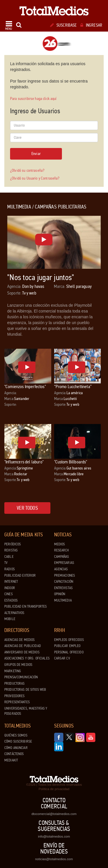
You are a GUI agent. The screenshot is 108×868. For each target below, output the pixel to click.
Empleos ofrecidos (69, 640)
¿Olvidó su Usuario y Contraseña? (35, 178)
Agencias (61, 569)
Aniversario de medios (22, 652)
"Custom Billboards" (71, 462)
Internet (11, 582)
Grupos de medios (18, 665)
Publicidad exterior (20, 575)
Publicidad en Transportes (25, 606)
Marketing (13, 671)
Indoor (10, 588)
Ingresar (91, 25)
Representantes (17, 702)
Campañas (62, 557)
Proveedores (14, 696)
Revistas (11, 550)
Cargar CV (62, 658)
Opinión (60, 594)
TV (6, 563)
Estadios (11, 600)
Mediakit (11, 760)
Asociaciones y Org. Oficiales (27, 658)
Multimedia (63, 600)
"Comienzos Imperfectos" (25, 387)
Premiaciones (65, 575)
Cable (9, 557)
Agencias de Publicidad (23, 646)
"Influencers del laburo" (24, 462)
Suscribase (64, 25)
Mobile (10, 619)
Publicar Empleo (67, 646)
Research (62, 550)
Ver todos (27, 508)
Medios (60, 544)
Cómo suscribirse (18, 741)
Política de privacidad (54, 789)
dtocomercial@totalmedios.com (54, 814)
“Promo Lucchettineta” (73, 387)
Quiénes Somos (16, 735)
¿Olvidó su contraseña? (27, 170)
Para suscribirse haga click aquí (33, 99)
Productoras (14, 684)
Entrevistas (63, 588)
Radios (10, 569)
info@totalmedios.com (54, 836)
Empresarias (64, 563)
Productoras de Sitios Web (25, 690)
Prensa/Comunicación (21, 677)
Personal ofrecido (69, 652)
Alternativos (14, 613)
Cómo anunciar (16, 748)
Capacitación (64, 582)
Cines (8, 594)
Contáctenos (14, 754)
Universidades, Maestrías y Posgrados (26, 711)
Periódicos (13, 544)
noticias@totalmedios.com (54, 859)
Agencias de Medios (19, 640)
